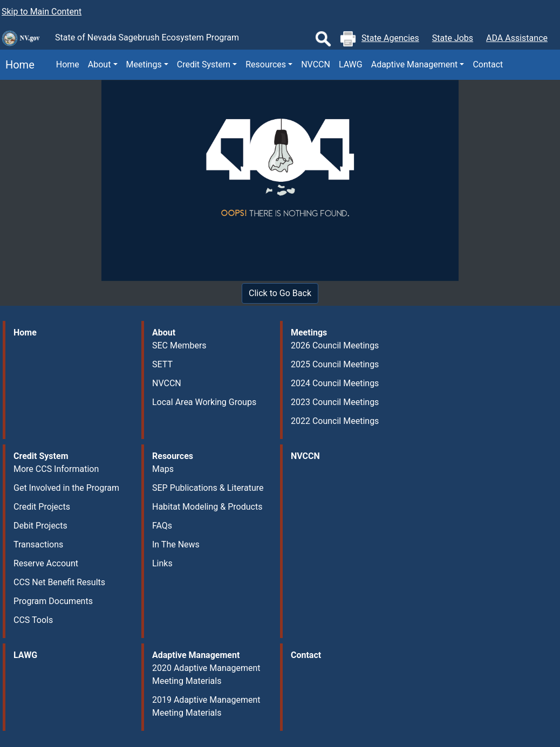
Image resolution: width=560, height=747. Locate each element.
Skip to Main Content (42, 12)
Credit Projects (42, 507)
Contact (488, 64)
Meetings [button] (144, 64)
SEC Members (179, 345)
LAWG (351, 64)
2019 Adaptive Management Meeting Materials (206, 706)
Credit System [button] (204, 64)
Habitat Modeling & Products (207, 507)
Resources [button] (266, 64)
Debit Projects (40, 526)
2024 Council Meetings (335, 383)
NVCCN (316, 64)
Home (17, 65)
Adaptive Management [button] (415, 64)
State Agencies (390, 38)
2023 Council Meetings (335, 402)
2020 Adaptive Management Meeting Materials (206, 674)
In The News (176, 544)
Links (162, 563)
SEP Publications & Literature (208, 488)
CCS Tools (33, 620)
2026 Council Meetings (335, 345)
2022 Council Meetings (335, 421)
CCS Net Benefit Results (59, 582)
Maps (163, 469)
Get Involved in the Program (66, 488)
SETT (162, 364)
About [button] (100, 64)
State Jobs (453, 38)
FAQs (162, 526)
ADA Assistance (517, 38)
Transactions (38, 544)
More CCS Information (56, 469)
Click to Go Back (280, 293)
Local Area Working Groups (204, 402)
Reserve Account (46, 563)
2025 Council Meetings (335, 364)
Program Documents (53, 601)
